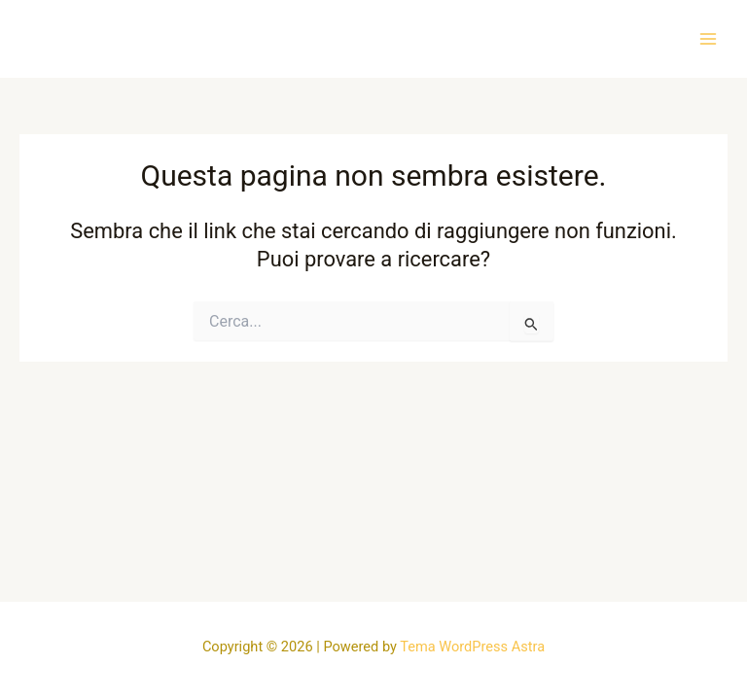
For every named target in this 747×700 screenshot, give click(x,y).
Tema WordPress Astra (472, 647)
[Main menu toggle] (708, 38)
